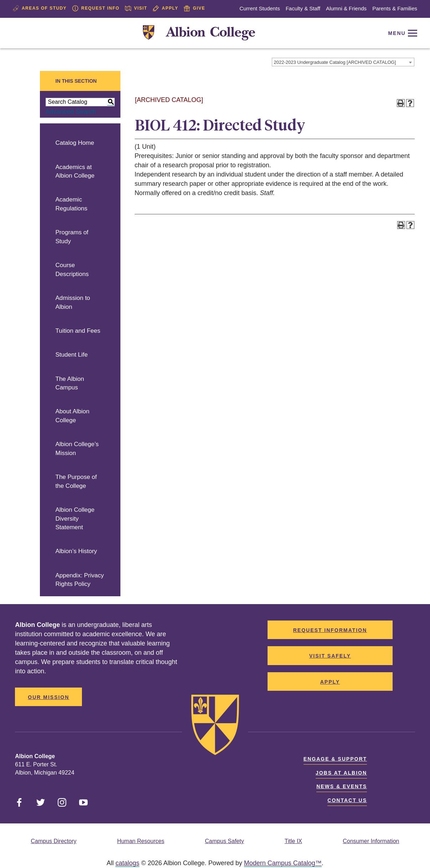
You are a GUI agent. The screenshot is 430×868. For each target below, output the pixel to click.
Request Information (330, 630)
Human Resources (141, 841)
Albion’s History (76, 551)
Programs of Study (72, 237)
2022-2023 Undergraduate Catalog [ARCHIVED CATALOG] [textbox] (335, 62)
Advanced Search (71, 112)
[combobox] (343, 62)
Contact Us (347, 800)
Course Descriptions (72, 270)
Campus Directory (53, 841)
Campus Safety (224, 841)
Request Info (96, 8)
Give (194, 8)
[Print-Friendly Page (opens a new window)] (401, 103)
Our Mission (48, 697)
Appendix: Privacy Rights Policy (80, 580)
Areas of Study (40, 8)
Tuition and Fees (78, 331)
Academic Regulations (72, 204)
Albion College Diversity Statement (75, 519)
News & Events (342, 786)
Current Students (260, 8)
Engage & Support (335, 759)
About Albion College (72, 416)
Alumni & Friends (346, 8)
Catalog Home (75, 143)
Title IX (293, 841)
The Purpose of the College (76, 481)
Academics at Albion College (75, 172)
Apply (165, 8)
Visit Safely (330, 656)
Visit (136, 8)
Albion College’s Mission (77, 449)
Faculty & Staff (303, 8)
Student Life (72, 355)
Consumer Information (371, 841)
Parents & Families (395, 8)
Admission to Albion (73, 302)
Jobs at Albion (341, 773)
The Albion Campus (70, 383)
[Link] (199, 33)
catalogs (127, 863)
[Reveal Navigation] (401, 33)
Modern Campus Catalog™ (283, 863)
